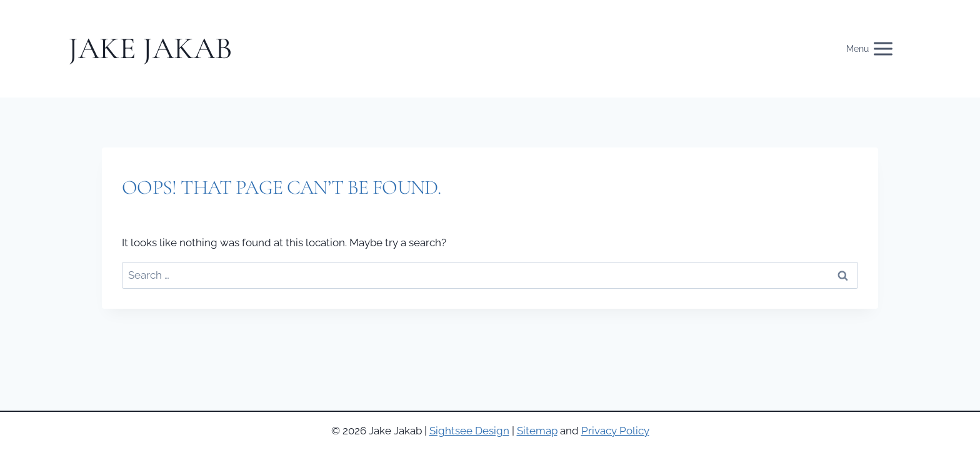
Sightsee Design (469, 431)
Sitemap (537, 431)
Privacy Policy (615, 431)
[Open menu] (877, 49)
